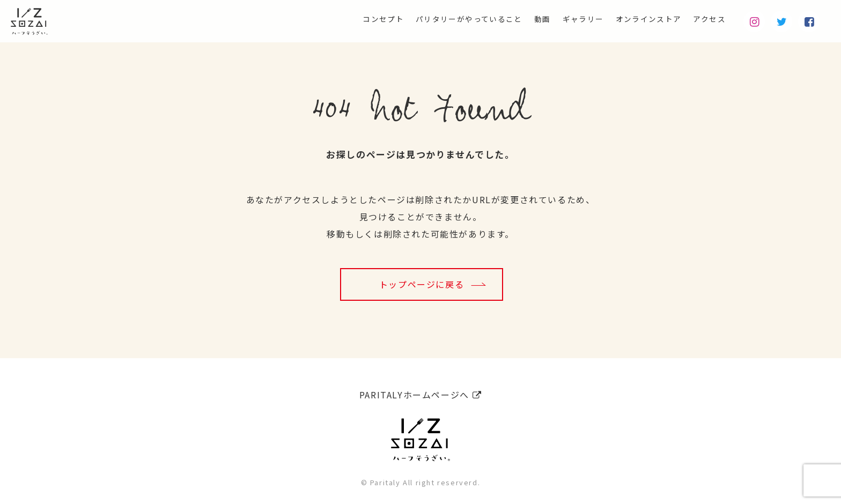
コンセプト (336, 19)
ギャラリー (563, 19)
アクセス (706, 19)
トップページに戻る (422, 284)
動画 (517, 19)
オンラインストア (637, 19)
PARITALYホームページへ (420, 391)
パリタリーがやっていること (433, 19)
